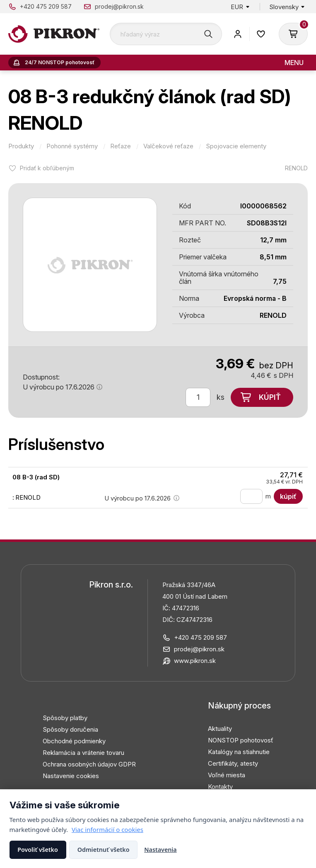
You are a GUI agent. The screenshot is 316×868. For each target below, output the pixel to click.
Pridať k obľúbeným (47, 168)
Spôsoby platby (65, 718)
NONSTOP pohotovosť (241, 740)
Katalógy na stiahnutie (239, 752)
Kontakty (220, 787)
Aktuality (220, 729)
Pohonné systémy (72, 146)
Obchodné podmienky (74, 741)
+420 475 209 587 (46, 6)
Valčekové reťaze (168, 146)
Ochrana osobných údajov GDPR (89, 764)
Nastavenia (160, 850)
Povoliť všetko (38, 850)
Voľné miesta (227, 775)
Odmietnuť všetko (104, 850)
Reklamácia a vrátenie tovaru (83, 753)
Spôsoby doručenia (70, 729)
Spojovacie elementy (236, 146)
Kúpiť (270, 397)
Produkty (21, 146)
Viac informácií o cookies (107, 829)
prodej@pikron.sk (119, 6)
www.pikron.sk (195, 661)
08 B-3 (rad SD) (36, 477)
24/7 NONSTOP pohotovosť (60, 62)
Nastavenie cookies (71, 776)
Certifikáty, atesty (233, 763)
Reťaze (121, 146)
